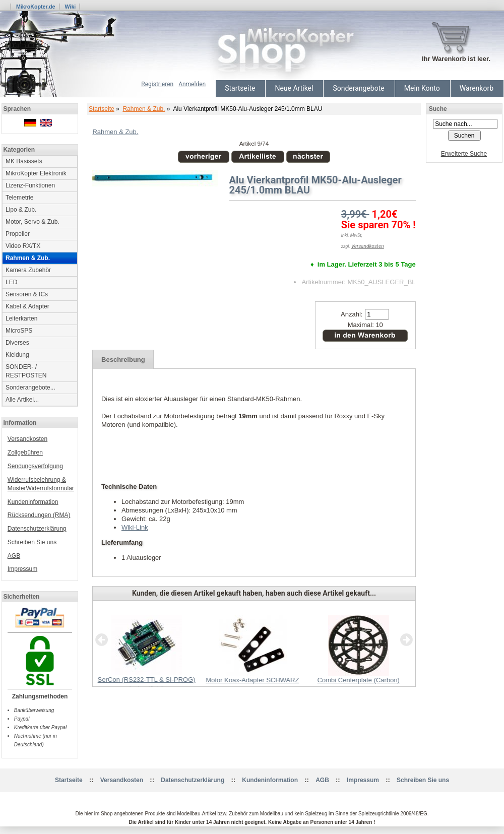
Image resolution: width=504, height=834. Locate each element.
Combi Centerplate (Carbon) (358, 680)
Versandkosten (27, 439)
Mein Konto (422, 88)
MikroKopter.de (36, 7)
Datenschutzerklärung (37, 529)
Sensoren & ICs (27, 294)
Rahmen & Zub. (144, 109)
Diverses (17, 343)
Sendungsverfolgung (35, 466)
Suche (438, 109)
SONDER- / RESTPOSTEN (26, 371)
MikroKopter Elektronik (36, 173)
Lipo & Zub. (21, 210)
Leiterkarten (21, 318)
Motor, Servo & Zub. (33, 222)
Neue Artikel (294, 88)
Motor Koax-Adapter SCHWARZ (252, 680)
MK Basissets (24, 161)
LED (11, 282)
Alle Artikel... (22, 400)
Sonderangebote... (30, 388)
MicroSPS (19, 331)
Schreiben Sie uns (32, 542)
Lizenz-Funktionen (30, 185)
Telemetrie (19, 198)
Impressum (22, 569)
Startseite (240, 88)
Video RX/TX (23, 246)
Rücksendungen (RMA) (39, 515)
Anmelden (192, 84)
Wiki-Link (135, 527)
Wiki (70, 7)
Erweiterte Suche (464, 154)
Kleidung (17, 355)
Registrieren (157, 84)
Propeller (18, 234)
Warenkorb (477, 88)
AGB (14, 556)
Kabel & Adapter (27, 306)
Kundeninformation (33, 502)
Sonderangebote (358, 88)
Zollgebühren (25, 453)
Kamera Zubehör (28, 270)
